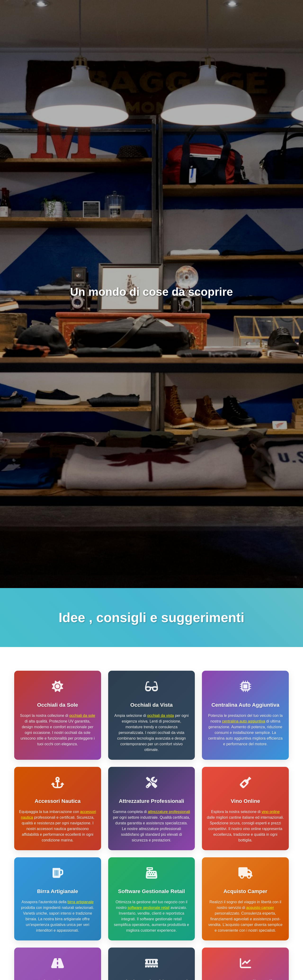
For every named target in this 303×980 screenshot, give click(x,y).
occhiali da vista (161, 716)
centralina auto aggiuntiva (244, 721)
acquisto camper (260, 908)
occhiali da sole (82, 716)
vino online (271, 812)
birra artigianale (80, 902)
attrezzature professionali (169, 812)
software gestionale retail (149, 908)
